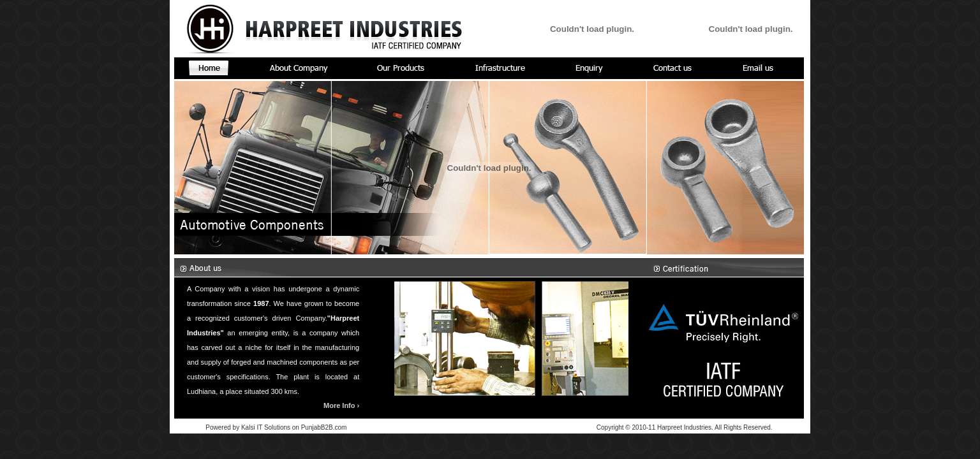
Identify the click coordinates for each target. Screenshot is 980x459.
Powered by (222, 427)
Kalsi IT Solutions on (271, 427)
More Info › (341, 405)
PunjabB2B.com (324, 427)
